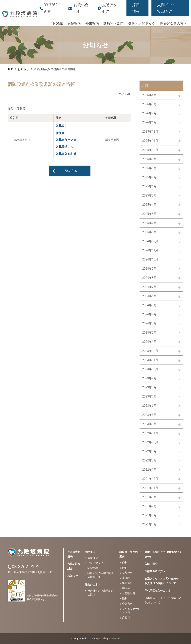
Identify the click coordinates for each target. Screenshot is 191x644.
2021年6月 (149, 515)
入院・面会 (151, 564)
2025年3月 (149, 214)
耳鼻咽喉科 (129, 593)
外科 (125, 568)
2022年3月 (149, 460)
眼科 (125, 598)
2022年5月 (149, 451)
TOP (10, 69)
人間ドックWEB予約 (167, 8)
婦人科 (126, 588)
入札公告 (62, 126)
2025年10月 (150, 150)
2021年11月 (150, 488)
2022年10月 (150, 442)
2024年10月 (150, 259)
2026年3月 (149, 104)
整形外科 (127, 573)
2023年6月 (149, 406)
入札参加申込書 (66, 140)
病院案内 (90, 552)
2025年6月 (149, 186)
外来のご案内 (93, 585)
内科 (125, 562)
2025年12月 (150, 132)
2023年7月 (149, 396)
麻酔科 (126, 618)
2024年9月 (149, 269)
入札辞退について (68, 147)
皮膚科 (126, 578)
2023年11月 (150, 360)
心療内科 (127, 604)
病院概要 (93, 558)
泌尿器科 (127, 583)
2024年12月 (150, 241)
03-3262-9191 (26, 567)
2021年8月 (149, 497)
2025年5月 (149, 195)
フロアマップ (95, 563)
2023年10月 (150, 369)
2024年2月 (149, 333)
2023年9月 (149, 378)
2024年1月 (149, 342)
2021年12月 (150, 479)
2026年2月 (149, 113)
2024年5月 (149, 305)
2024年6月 (149, 296)
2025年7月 (149, 177)
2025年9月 (149, 159)
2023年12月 (150, 351)
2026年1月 (149, 122)
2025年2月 (149, 223)
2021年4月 (149, 524)
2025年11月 (150, 141)
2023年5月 (149, 415)
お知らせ (23, 69)
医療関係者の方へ (155, 571)
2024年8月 (149, 278)
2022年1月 (149, 470)
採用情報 (136, 8)
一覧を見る (70, 171)
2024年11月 (150, 250)
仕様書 (60, 133)
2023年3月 (149, 424)
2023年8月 (149, 387)
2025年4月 (149, 205)
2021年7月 (149, 506)
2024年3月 (149, 323)
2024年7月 (149, 287)
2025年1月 (149, 232)
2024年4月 (149, 314)
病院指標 (93, 568)
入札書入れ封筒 (66, 154)
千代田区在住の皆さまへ (159, 590)
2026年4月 (149, 95)
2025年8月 (149, 168)
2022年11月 (150, 433)
